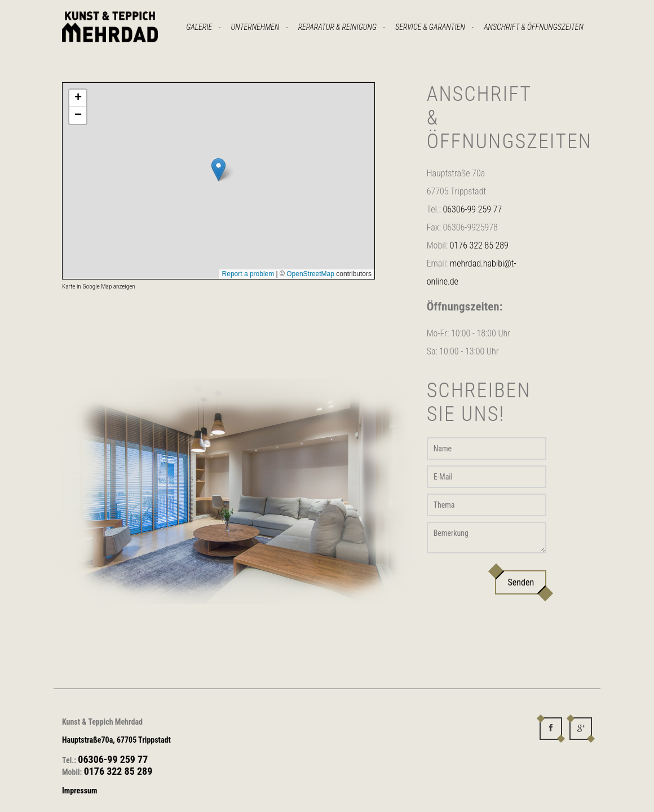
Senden (521, 582)
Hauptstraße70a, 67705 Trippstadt (116, 740)
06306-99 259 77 (473, 209)
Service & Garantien (430, 27)
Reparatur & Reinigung (337, 27)
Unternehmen (255, 27)
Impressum (79, 791)
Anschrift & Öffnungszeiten (534, 27)
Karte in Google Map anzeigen (99, 287)
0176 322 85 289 (479, 245)
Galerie (199, 27)
